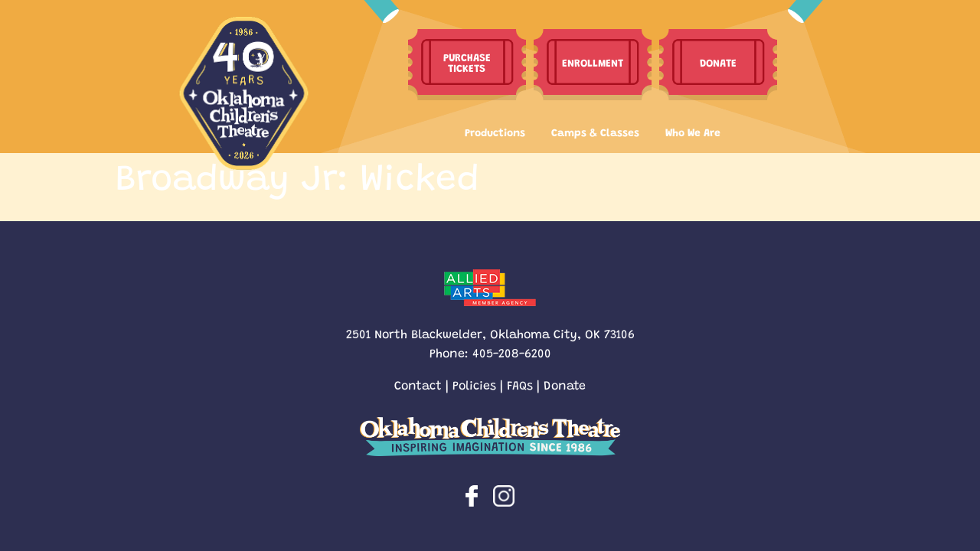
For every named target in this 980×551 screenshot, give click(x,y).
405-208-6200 (512, 352)
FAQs (520, 385)
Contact (418, 385)
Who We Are (693, 132)
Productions (495, 132)
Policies (474, 385)
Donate (565, 385)
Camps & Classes (595, 132)
